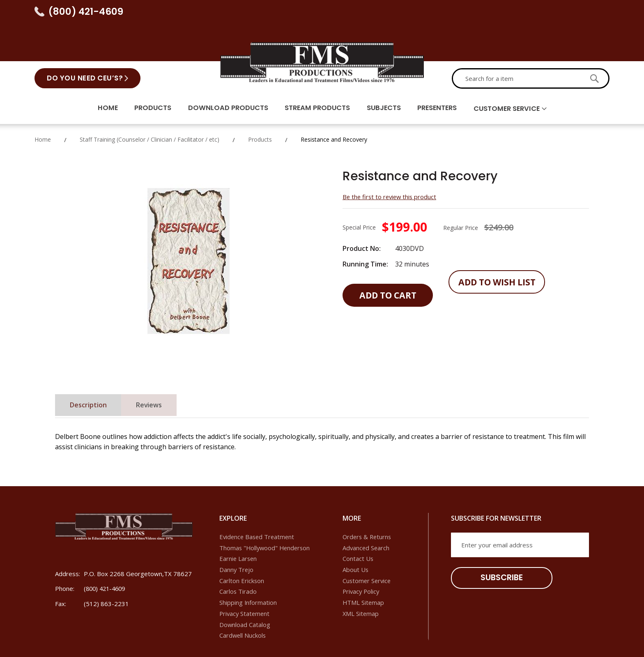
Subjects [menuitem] (385, 71)
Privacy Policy (362, 557)
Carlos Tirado (238, 557)
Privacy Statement (245, 579)
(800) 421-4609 (86, 11)
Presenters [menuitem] (441, 71)
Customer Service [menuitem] (514, 71)
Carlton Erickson (242, 546)
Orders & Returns (368, 501)
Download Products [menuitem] (223, 71)
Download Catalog (245, 590)
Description (90, 370)
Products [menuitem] (146, 71)
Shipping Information (248, 568)
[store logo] (322, 23)
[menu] (322, 72)
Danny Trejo (237, 535)
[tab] (90, 370)
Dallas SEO (499, 643)
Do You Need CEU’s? (85, 40)
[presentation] (513, 578)
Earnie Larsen (239, 524)
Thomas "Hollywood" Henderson (266, 512)
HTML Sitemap (364, 568)
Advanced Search (367, 512)
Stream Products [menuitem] (316, 71)
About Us (356, 535)
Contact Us (358, 524)
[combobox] (517, 40)
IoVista (580, 643)
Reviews (156, 370)
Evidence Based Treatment (258, 501)
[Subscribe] (498, 543)
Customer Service (368, 546)
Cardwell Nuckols (243, 601)
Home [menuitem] (99, 71)
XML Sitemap (361, 579)
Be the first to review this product (391, 161)
